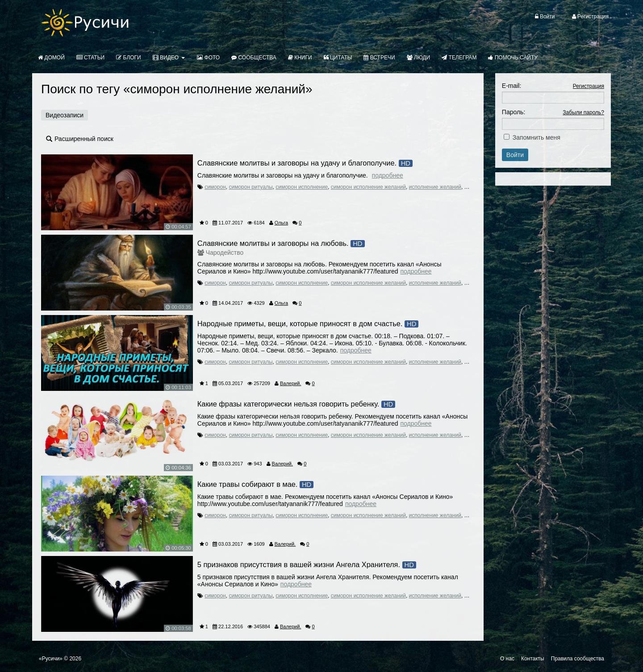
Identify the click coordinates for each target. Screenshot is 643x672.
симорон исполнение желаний (368, 187)
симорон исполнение (302, 187)
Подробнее (388, 175)
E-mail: (512, 86)
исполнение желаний (435, 187)
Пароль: (514, 112)
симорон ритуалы (251, 187)
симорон (215, 187)
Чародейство (225, 253)
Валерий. (290, 383)
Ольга (281, 223)
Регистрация (589, 86)
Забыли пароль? (583, 112)
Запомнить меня (537, 137)
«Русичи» (51, 659)
